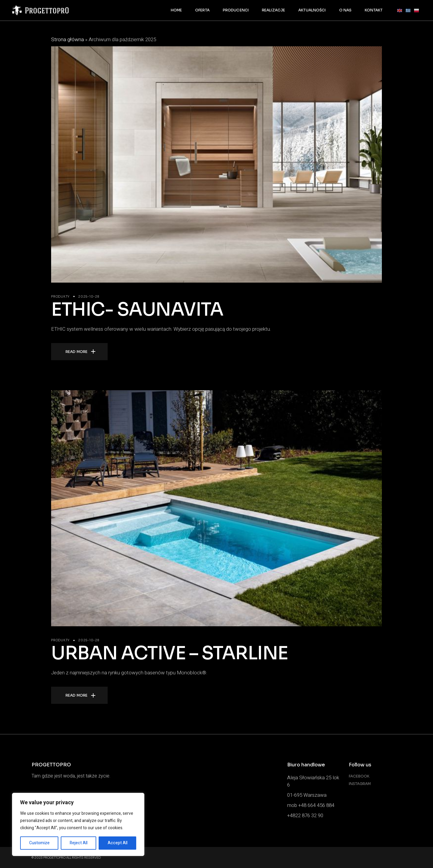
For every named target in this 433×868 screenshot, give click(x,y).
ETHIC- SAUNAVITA (137, 310)
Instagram (360, 784)
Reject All (79, 843)
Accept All (118, 843)
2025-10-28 (89, 297)
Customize (39, 843)
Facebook (359, 776)
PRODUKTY (60, 297)
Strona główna (68, 40)
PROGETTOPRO (54, 858)
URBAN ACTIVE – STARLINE (170, 653)
